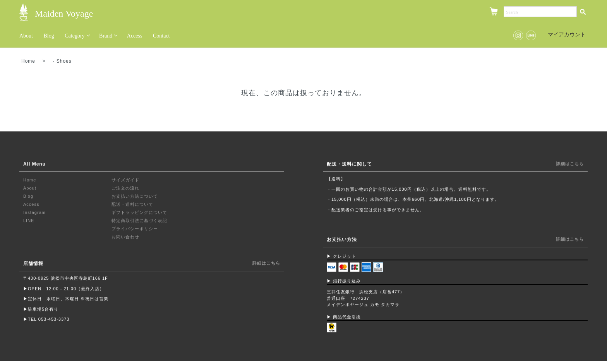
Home (28, 61)
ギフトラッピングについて (139, 213)
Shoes (64, 61)
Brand (106, 36)
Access (135, 36)
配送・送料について (132, 205)
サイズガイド (125, 180)
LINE (29, 221)
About (26, 36)
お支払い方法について (135, 197)
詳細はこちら (266, 263)
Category (75, 36)
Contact (161, 36)
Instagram (34, 213)
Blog (49, 36)
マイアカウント (563, 35)
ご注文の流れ (125, 188)
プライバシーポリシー (135, 229)
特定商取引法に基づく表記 (139, 221)
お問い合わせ (125, 237)
